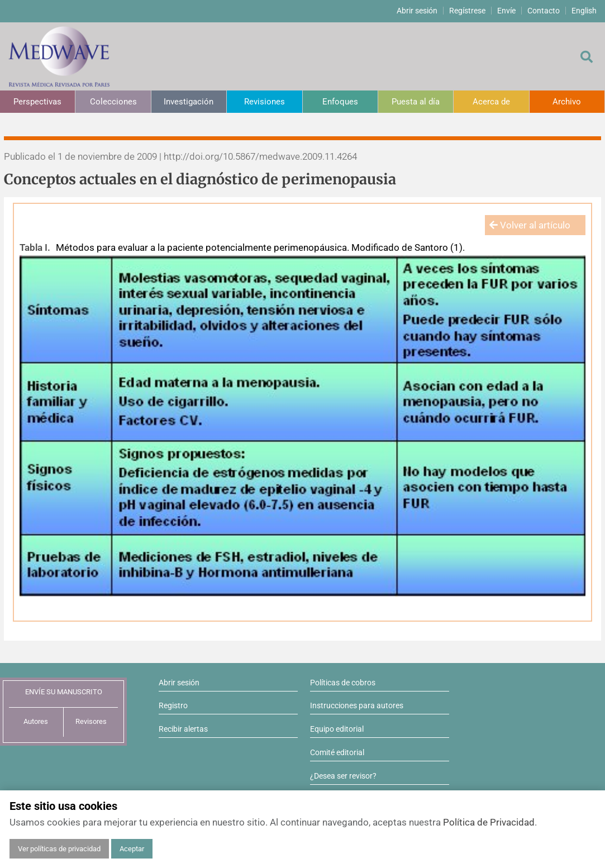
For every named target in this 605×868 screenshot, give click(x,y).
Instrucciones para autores (357, 705)
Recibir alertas (183, 729)
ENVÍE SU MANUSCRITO (64, 692)
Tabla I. (35, 247)
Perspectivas (37, 102)
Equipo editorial (337, 729)
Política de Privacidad (489, 822)
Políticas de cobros (343, 683)
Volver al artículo (530, 225)
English (584, 11)
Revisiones (265, 102)
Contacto (544, 11)
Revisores (91, 721)
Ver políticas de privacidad (59, 849)
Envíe (506, 11)
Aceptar (132, 849)
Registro (173, 705)
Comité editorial (337, 752)
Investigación (189, 102)
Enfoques (340, 102)
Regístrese (467, 11)
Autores (36, 721)
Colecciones (113, 102)
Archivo (567, 102)
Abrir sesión (417, 11)
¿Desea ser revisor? (343, 776)
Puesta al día (416, 102)
